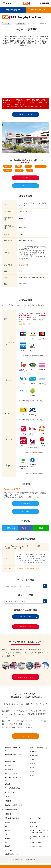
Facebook (25, 528)
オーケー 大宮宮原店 (38, 23)
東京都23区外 (34, 756)
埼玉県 (32, 768)
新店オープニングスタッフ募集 (39, 838)
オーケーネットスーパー (13, 792)
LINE (41, 528)
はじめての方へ (9, 766)
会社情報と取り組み (12, 818)
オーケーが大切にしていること (13, 756)
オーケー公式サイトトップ (13, 749)
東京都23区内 (34, 752)
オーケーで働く (38, 10)
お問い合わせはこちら (26, 677)
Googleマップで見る (25, 114)
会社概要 (7, 822)
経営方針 (7, 826)
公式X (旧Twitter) (26, 504)
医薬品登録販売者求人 (37, 847)
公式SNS (25, 186)
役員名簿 (7, 838)
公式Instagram (25, 512)
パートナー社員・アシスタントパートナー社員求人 (39, 831)
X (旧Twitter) (10, 528)
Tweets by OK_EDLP (12, 489)
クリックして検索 (26, 617)
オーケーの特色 (10, 762)
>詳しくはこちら (25, 324)
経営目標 (7, 830)
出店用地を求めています (12, 854)
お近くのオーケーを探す (39, 748)
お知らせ (8, 814)
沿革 (6, 834)
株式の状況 (8, 846)
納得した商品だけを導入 (12, 788)
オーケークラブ (9, 770)
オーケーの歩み (9, 850)
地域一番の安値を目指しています (14, 779)
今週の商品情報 (13, 10)
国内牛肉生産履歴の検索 (13, 805)
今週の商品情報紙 (11, 809)
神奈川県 (33, 764)
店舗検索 (44, 3)
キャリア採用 (34, 826)
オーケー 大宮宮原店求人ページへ (30, 569)
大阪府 (32, 772)
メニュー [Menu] (8, 3)
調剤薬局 (8, 797)
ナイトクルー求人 (36, 843)
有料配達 (8, 801)
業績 (6, 842)
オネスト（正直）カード (12, 774)
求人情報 (26, 178)
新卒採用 (33, 822)
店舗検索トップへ (26, 627)
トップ (7, 23)
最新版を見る (24, 265)
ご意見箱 (7, 784)
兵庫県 (32, 776)
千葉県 (32, 760)
